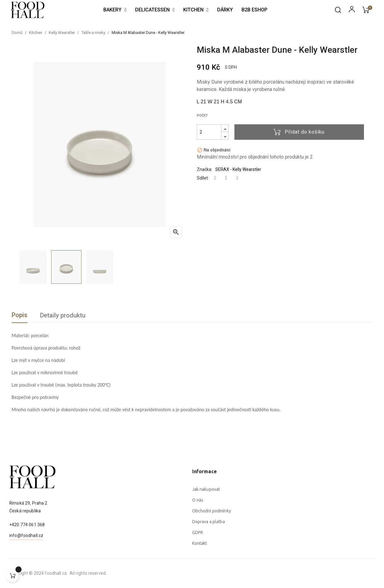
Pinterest (237, 178)
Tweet (226, 178)
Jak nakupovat (206, 554)
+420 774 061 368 (27, 557)
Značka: (204, 169)
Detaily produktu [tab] (63, 315)
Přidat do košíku (299, 132)
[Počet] (209, 132)
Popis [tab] (20, 315)
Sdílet (215, 178)
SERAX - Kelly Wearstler (238, 169)
